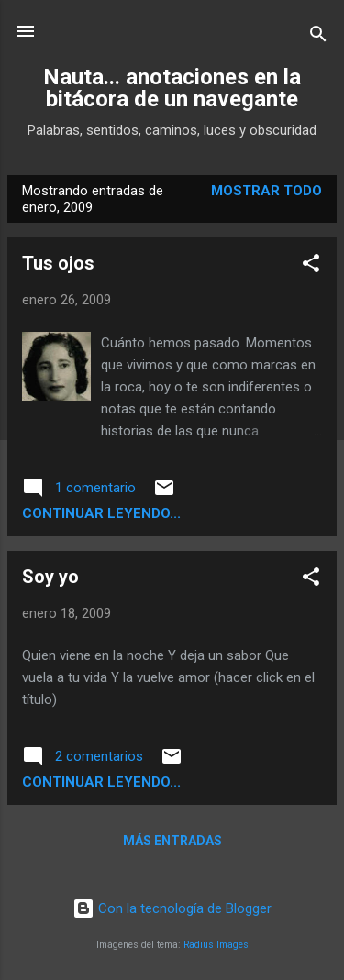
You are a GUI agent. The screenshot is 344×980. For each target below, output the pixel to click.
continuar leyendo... (101, 513)
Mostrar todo (266, 191)
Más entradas (172, 841)
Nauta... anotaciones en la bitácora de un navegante (172, 88)
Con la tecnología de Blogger (172, 908)
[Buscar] (318, 37)
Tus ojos (58, 263)
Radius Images (216, 945)
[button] (311, 266)
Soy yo (50, 577)
